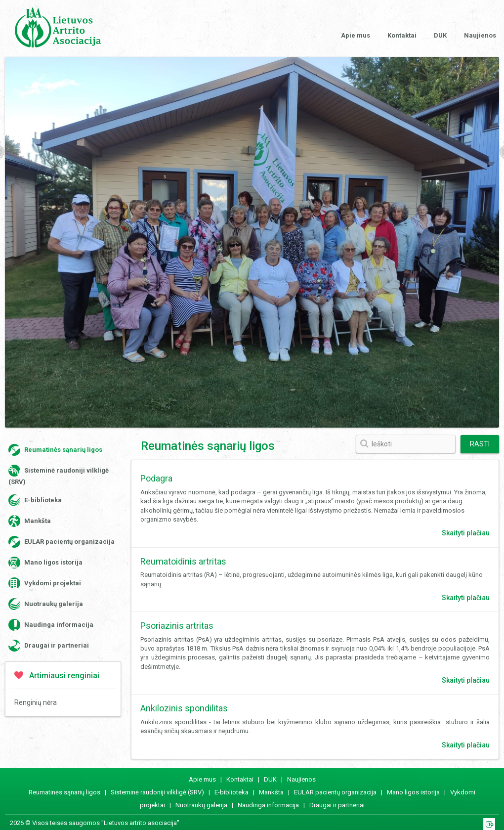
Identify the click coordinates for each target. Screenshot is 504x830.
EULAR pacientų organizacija (62, 542)
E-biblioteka (35, 500)
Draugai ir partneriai (49, 646)
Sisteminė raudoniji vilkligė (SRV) (59, 475)
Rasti (480, 444)
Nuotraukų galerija (46, 604)
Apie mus (356, 35)
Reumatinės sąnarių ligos (55, 450)
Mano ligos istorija (45, 563)
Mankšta (30, 521)
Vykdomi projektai (45, 583)
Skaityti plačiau (466, 533)
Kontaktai (402, 35)
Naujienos (480, 35)
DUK (440, 35)
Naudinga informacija (51, 625)
